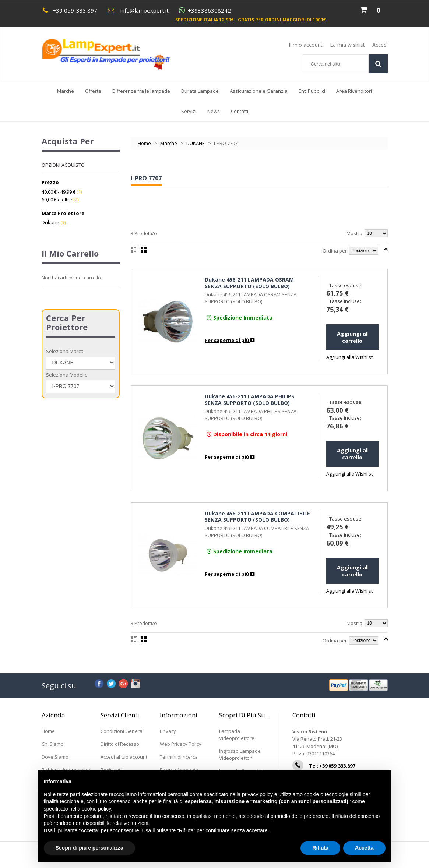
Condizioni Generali (123, 731)
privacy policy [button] (257, 794)
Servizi (189, 111)
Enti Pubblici (312, 91)
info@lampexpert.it (145, 10)
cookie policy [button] (96, 809)
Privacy (168, 731)
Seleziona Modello (67, 375)
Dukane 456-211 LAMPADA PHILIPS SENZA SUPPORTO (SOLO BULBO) (249, 400)
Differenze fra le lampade (141, 91)
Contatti (240, 111)
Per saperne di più (230, 340)
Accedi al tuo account (124, 757)
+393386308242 (209, 10)
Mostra (354, 233)
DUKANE (196, 143)
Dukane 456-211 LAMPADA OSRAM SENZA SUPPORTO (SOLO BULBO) (249, 283)
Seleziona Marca (65, 351)
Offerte (93, 91)
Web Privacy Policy (181, 744)
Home (144, 143)
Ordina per (335, 251)
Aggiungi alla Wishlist (349, 357)
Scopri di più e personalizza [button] (89, 848)
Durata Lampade (200, 91)
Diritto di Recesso (120, 744)
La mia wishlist (347, 45)
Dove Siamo (55, 757)
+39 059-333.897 (75, 10)
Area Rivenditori (354, 91)
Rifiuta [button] (320, 848)
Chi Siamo (53, 744)
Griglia (144, 250)
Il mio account (306, 45)
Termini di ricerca (179, 757)
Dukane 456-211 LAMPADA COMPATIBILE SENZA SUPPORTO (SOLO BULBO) (257, 517)
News (216, 115)
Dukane (50, 222)
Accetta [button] (364, 848)
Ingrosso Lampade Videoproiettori (240, 754)
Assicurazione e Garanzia (259, 91)
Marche (66, 91)
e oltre (57, 200)
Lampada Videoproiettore (237, 735)
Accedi (380, 45)
